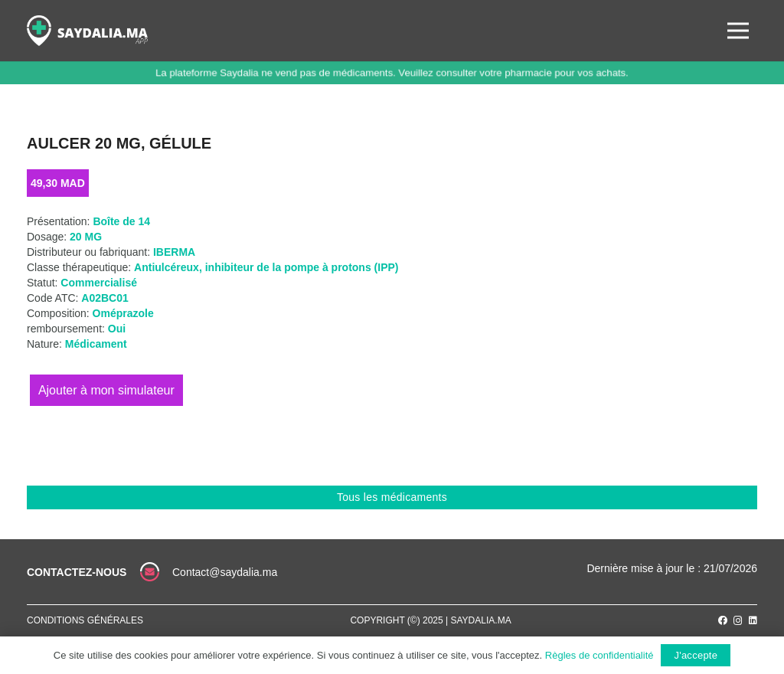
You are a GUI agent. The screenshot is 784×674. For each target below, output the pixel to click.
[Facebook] (723, 620)
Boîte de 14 (121, 221)
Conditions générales (85, 620)
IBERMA (174, 252)
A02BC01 (105, 298)
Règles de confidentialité (599, 655)
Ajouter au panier (106, 390)
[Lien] (87, 31)
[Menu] (738, 31)
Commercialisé (99, 283)
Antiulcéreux (167, 267)
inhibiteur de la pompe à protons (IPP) (302, 267)
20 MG (86, 237)
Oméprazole (123, 313)
